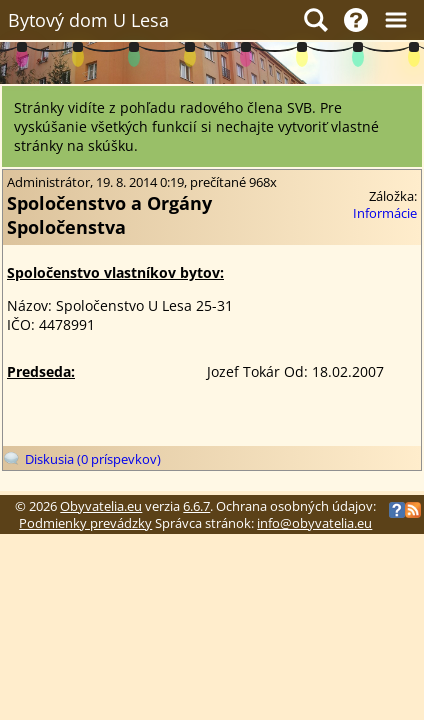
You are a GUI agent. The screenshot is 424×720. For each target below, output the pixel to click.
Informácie (385, 213)
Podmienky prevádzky (85, 523)
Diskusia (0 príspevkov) (93, 459)
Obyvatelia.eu (101, 506)
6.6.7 (196, 506)
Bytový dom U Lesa (88, 20)
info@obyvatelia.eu (314, 523)
